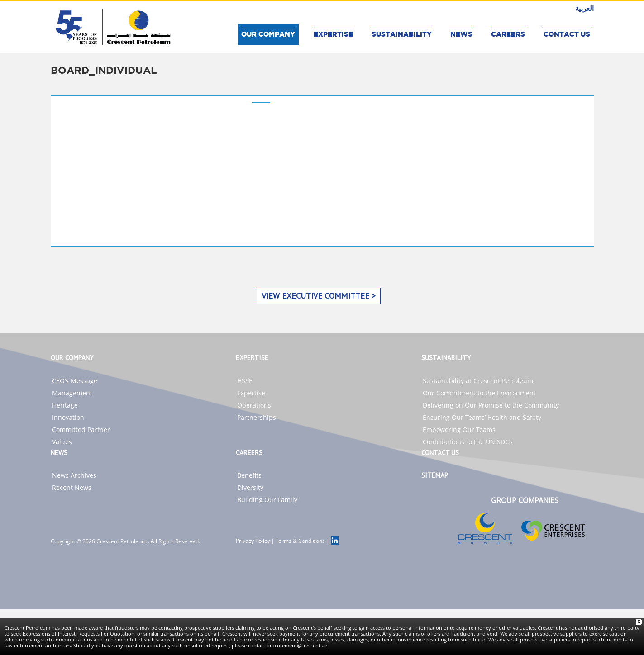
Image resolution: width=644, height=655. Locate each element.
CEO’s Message (75, 381)
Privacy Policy (253, 541)
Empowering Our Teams (459, 430)
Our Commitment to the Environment (479, 393)
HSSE (245, 381)
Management (72, 393)
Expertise (251, 393)
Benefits (249, 475)
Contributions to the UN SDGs (468, 442)
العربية (584, 8)
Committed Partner (81, 430)
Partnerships (257, 417)
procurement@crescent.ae (297, 645)
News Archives (74, 475)
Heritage (65, 405)
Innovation (68, 417)
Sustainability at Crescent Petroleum (478, 381)
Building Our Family (267, 500)
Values (62, 442)
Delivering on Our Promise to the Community (491, 405)
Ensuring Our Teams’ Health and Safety (482, 417)
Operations (254, 405)
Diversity (250, 487)
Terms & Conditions (300, 541)
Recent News (72, 487)
